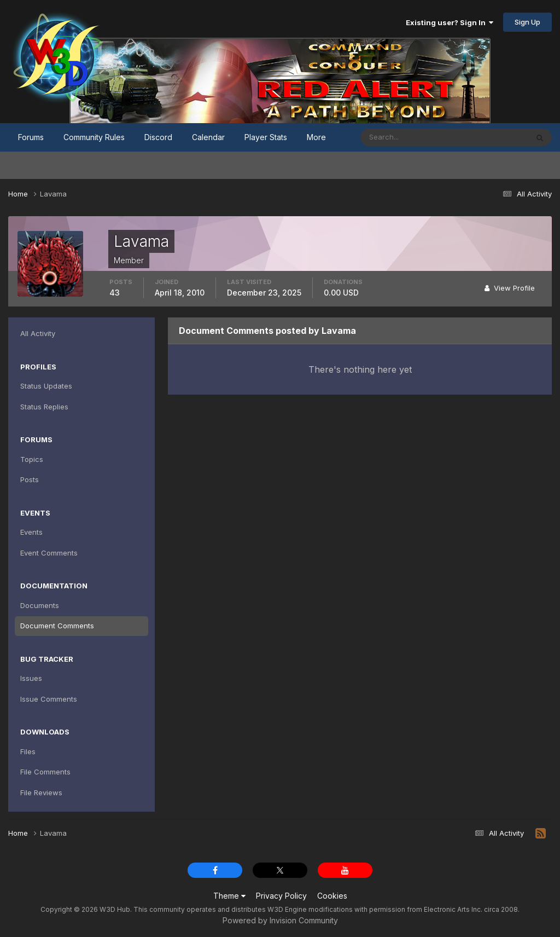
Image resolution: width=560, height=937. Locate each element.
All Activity (38, 333)
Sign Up (527, 22)
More (316, 137)
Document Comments (57, 626)
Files (28, 751)
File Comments (45, 772)
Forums (31, 137)
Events (31, 532)
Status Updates (46, 386)
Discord (158, 137)
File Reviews (41, 793)
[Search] (409, 137)
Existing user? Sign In (450, 22)
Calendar (208, 137)
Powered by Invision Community (280, 920)
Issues (31, 678)
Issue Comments (49, 699)
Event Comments (49, 553)
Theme (229, 896)
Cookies (332, 896)
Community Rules (94, 137)
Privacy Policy (281, 896)
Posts (30, 479)
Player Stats (266, 137)
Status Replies (44, 407)
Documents (40, 605)
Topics (32, 459)
